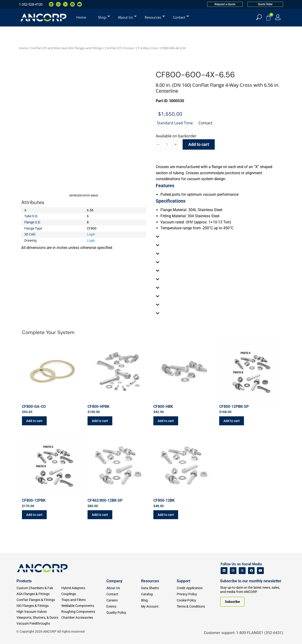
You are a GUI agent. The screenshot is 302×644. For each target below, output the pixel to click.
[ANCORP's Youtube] (260, 571)
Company (114, 581)
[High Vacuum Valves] (39, 612)
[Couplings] (84, 594)
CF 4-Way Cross (147, 48)
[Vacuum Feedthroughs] (39, 624)
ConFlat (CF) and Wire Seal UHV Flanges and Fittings (66, 48)
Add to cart (199, 144)
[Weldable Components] (84, 606)
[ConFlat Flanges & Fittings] (39, 600)
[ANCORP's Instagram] (233, 571)
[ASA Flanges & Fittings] (39, 594)
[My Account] (278, 17)
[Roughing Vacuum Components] (84, 612)
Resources (150, 581)
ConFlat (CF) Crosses (119, 48)
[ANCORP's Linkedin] (224, 571)
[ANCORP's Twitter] (242, 571)
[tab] (218, 237)
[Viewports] (39, 618)
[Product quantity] (167, 144)
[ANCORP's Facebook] (251, 571)
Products (24, 581)
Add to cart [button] (34, 421)
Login (91, 234)
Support (183, 581)
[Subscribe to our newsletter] (232, 602)
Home (23, 48)
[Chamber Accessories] (84, 618)
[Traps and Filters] (84, 600)
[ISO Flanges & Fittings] (39, 606)
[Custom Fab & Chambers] (39, 588)
